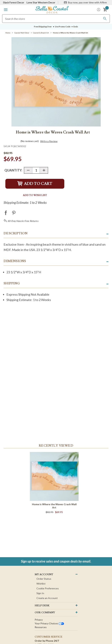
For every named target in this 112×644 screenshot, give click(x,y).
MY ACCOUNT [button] (44, 575)
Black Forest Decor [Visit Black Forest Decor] (14, 2)
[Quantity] (36, 170)
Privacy (39, 620)
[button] (6, 10)
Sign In (40, 593)
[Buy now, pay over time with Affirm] (85, 3)
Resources (41, 627)
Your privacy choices (49, 623)
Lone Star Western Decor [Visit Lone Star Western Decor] (41, 2)
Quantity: (13, 170)
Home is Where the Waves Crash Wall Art (54, 506)
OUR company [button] (45, 613)
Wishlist (41, 584)
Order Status (44, 579)
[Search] (105, 19)
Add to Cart (35, 184)
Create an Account (47, 598)
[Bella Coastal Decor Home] (52, 9)
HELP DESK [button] (42, 606)
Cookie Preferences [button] (48, 588)
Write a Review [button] (49, 141)
